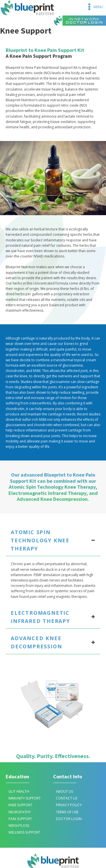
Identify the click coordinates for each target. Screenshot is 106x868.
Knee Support (20, 805)
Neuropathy (20, 812)
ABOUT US (64, 791)
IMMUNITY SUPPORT (25, 798)
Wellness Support (24, 832)
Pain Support (20, 819)
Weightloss (19, 826)
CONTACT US (67, 798)
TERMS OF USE (67, 812)
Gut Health (19, 791)
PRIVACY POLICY (69, 805)
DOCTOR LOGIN (69, 819)
